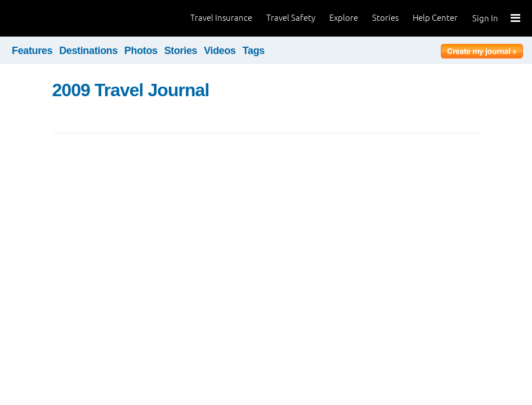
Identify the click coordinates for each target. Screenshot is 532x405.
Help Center (435, 18)
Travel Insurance (221, 18)
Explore (344, 18)
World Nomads (59, 18)
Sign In (485, 18)
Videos (220, 51)
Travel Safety (291, 18)
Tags (254, 51)
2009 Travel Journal (131, 90)
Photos (141, 51)
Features (32, 51)
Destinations (88, 51)
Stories (385, 18)
